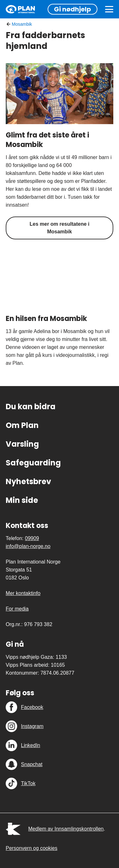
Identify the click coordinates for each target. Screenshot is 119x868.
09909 (32, 538)
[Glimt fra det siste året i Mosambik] (60, 94)
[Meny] (109, 9)
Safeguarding (33, 463)
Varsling (22, 444)
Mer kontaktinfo (23, 593)
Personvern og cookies (32, 848)
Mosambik (22, 24)
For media (17, 609)
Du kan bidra (31, 407)
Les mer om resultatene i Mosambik (60, 228)
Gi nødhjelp (73, 9)
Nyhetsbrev (28, 481)
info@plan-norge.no (28, 546)
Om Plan (22, 425)
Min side (22, 500)
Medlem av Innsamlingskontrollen (66, 829)
